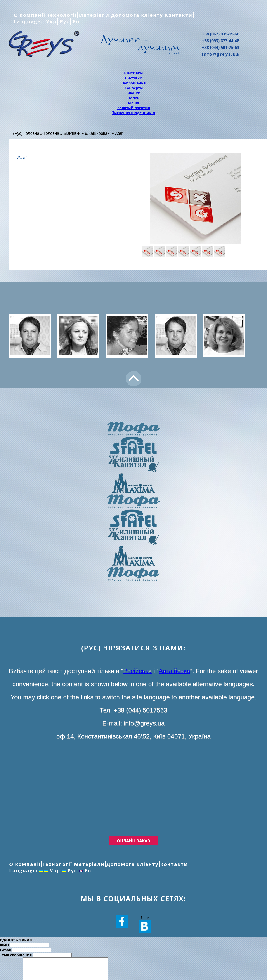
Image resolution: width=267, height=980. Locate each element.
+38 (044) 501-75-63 (221, 47)
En (75, 21)
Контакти (179, 15)
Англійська (174, 671)
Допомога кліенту (137, 15)
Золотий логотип (134, 108)
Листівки (134, 78)
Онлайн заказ (133, 841)
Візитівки (133, 73)
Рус (64, 21)
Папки (134, 98)
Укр (51, 21)
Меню (133, 103)
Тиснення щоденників (134, 113)
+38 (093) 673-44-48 (221, 41)
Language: (29, 21)
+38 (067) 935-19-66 (221, 34)
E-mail (6, 950)
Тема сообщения (16, 955)
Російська (137, 671)
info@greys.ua (221, 54)
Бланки (133, 93)
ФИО (5, 945)
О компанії (30, 15)
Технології (62, 15)
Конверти (134, 88)
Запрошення (134, 83)
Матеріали (94, 15)
